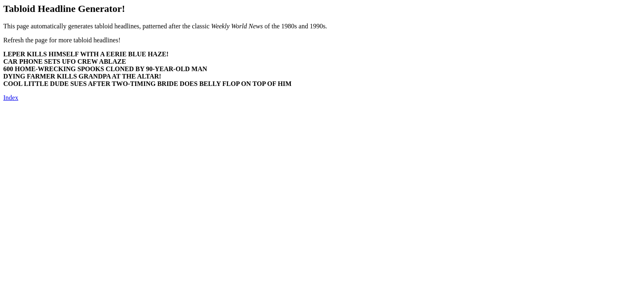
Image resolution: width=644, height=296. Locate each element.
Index (11, 98)
